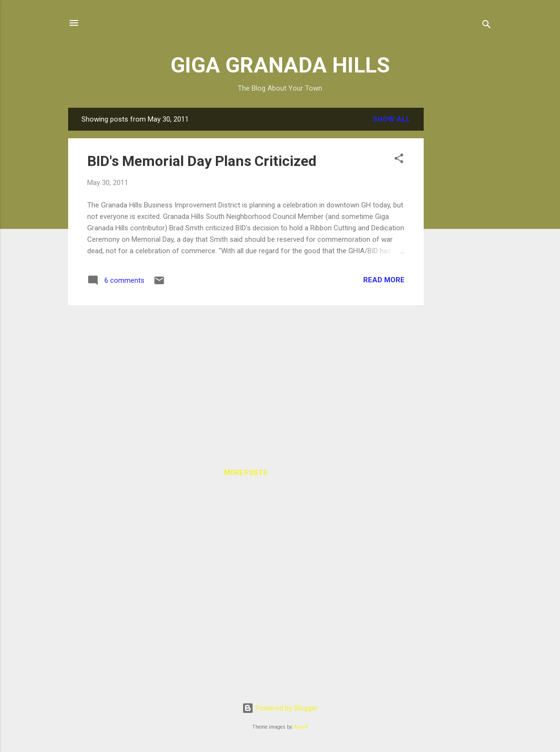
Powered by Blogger (280, 708)
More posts (246, 473)
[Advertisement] (462, 251)
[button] (399, 160)
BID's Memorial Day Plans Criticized (202, 161)
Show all (392, 119)
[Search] (487, 26)
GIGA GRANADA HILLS (280, 65)
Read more (384, 280)
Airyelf (301, 727)
